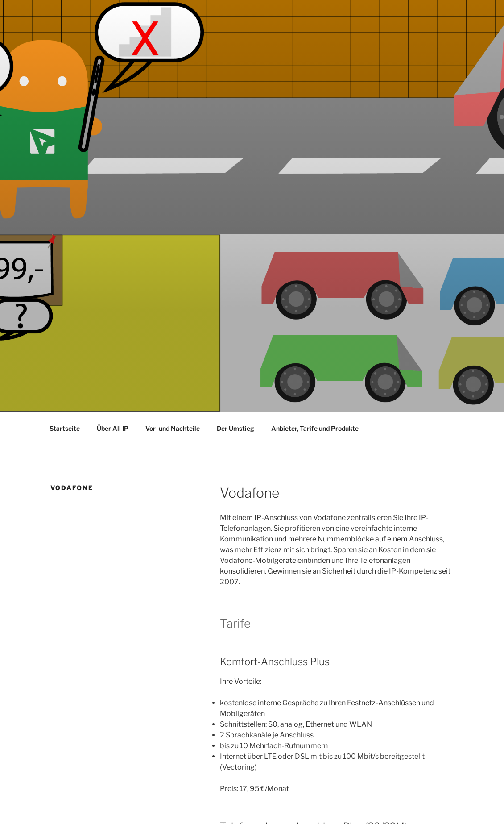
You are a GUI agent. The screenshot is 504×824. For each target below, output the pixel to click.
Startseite (65, 428)
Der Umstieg (235, 428)
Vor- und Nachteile (173, 428)
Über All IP (113, 428)
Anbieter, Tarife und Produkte (315, 428)
